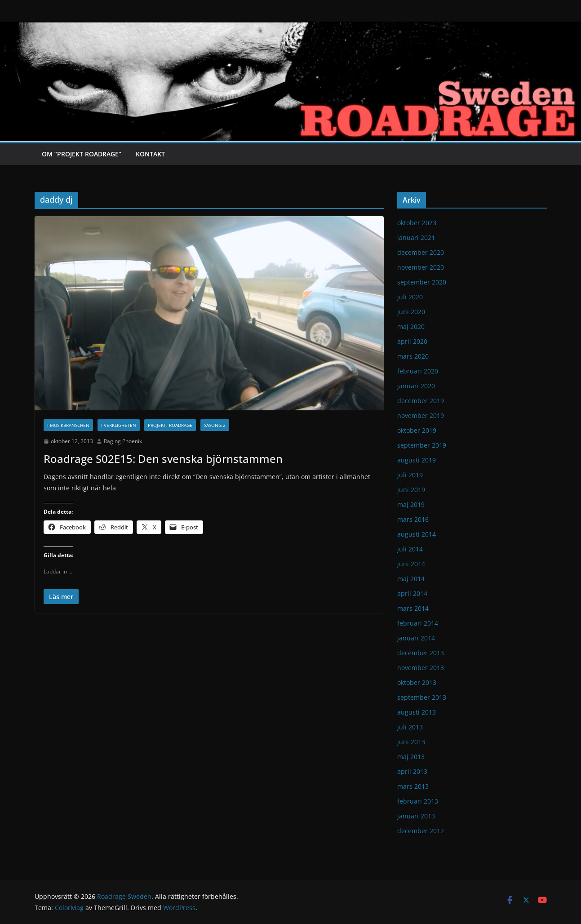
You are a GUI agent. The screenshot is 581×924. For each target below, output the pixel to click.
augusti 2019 (417, 460)
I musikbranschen (68, 425)
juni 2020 (411, 312)
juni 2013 (411, 742)
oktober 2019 (417, 430)
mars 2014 (413, 608)
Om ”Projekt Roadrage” (82, 154)
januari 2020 (416, 386)
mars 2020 (413, 356)
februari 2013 (418, 801)
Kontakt (150, 154)
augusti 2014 (417, 534)
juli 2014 (410, 549)
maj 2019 (411, 504)
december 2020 (421, 252)
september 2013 (422, 697)
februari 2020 (418, 371)
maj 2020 (411, 327)
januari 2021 (416, 238)
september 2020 (422, 282)
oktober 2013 (417, 682)
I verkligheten (119, 425)
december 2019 (421, 401)
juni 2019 (411, 490)
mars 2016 (413, 519)
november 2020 (421, 267)
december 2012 (421, 831)
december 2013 (421, 653)
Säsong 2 (215, 425)
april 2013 (412, 771)
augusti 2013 (417, 712)
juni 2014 (411, 564)
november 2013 (421, 668)
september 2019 (422, 445)
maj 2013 (411, 757)
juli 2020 (410, 297)
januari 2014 (416, 638)
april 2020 (412, 341)
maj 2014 (411, 579)
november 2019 (421, 415)
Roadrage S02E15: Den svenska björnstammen (163, 459)
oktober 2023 (417, 223)
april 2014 (412, 593)
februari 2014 (418, 623)
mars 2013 (413, 786)
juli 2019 (410, 475)
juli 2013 (410, 727)
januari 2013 (416, 816)
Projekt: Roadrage (170, 425)
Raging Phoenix (123, 441)
